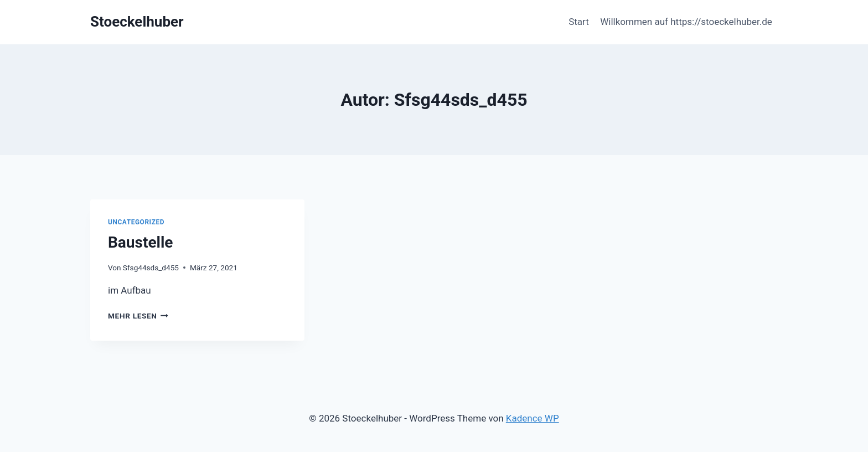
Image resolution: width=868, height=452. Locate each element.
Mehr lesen (138, 316)
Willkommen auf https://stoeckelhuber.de (686, 22)
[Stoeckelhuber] (137, 22)
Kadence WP (533, 418)
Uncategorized (136, 222)
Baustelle (140, 242)
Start (579, 22)
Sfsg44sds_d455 (151, 268)
